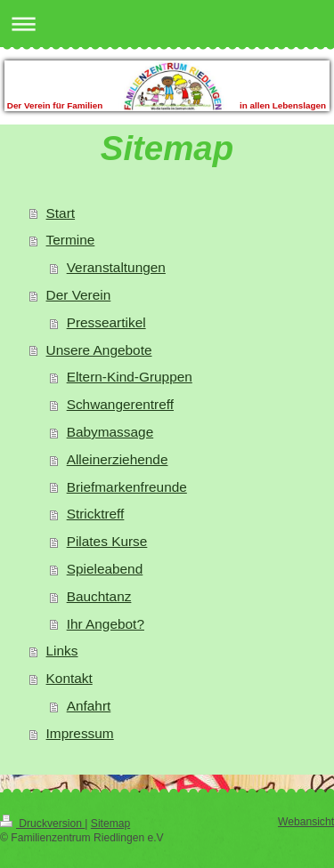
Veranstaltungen (116, 267)
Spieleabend (105, 569)
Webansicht (306, 822)
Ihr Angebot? (106, 624)
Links (62, 651)
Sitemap (110, 824)
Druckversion (42, 824)
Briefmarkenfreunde (127, 487)
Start (61, 213)
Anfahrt (89, 706)
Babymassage (110, 432)
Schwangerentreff (120, 404)
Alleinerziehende (118, 459)
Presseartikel (106, 322)
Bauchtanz (99, 596)
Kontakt (69, 678)
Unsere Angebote (99, 350)
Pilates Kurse (107, 541)
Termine (71, 240)
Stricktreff (96, 514)
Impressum (80, 733)
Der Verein (79, 295)
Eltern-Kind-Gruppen (130, 377)
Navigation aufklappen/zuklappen (167, 24)
